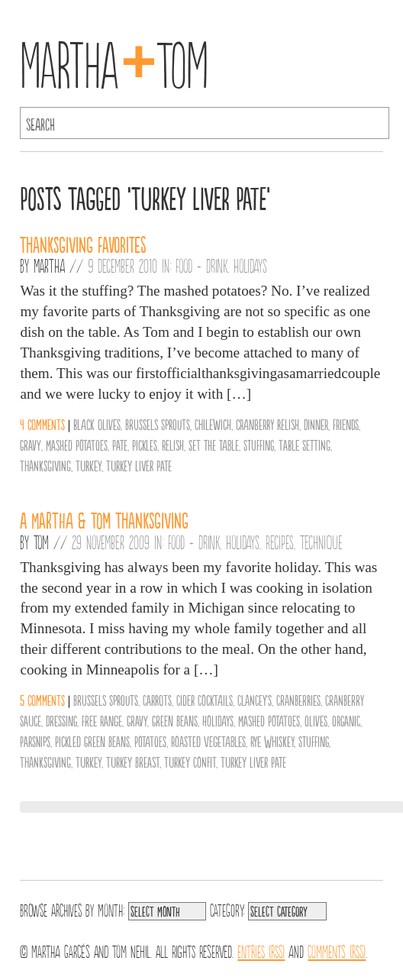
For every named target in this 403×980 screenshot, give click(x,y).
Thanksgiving (45, 465)
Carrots (157, 700)
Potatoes (150, 741)
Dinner (316, 424)
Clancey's (255, 700)
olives (316, 720)
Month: (111, 909)
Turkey (89, 465)
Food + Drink (201, 265)
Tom (41, 542)
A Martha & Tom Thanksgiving (104, 519)
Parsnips (35, 741)
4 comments (42, 424)
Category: (227, 909)
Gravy (31, 445)
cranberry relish (268, 424)
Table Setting (305, 445)
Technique (321, 542)
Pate (120, 445)
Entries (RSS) (261, 950)
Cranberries (298, 700)
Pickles (145, 445)
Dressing (61, 720)
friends (346, 424)
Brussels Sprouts (158, 424)
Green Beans (175, 720)
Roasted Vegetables (208, 741)
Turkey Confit (190, 762)
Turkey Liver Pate (139, 465)
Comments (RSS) (337, 950)
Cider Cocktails (205, 700)
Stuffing (259, 445)
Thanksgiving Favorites (83, 244)
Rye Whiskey (272, 741)
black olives (97, 424)
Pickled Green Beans (92, 741)
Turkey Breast (133, 762)
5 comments (42, 700)
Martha (49, 265)
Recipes (280, 542)
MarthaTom (114, 61)
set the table (214, 445)
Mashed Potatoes (77, 445)
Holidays (250, 265)
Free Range (102, 720)
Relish (173, 445)
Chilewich (213, 424)
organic (346, 720)
